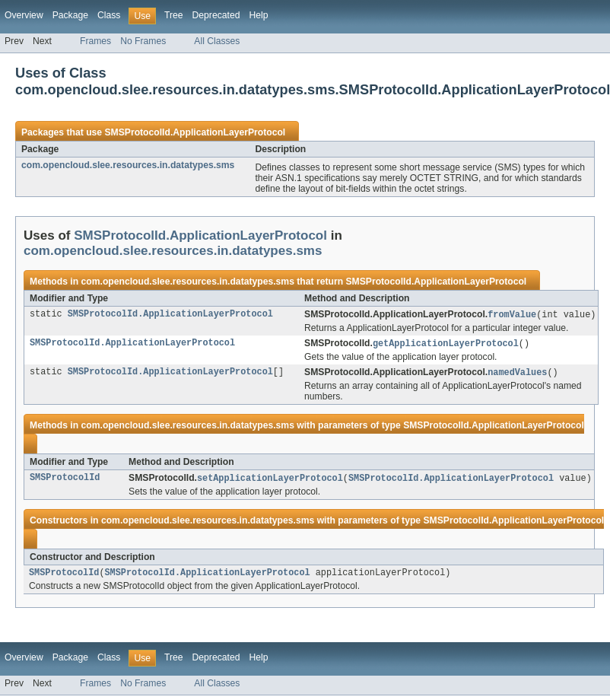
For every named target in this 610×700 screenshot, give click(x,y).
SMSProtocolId (65, 481)
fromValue (512, 315)
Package (70, 15)
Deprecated (216, 15)
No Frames (143, 41)
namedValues (517, 374)
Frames (95, 41)
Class (109, 15)
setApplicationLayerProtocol (270, 481)
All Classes (217, 41)
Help (258, 15)
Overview (24, 15)
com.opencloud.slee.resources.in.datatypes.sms (128, 165)
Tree (174, 15)
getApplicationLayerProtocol (446, 345)
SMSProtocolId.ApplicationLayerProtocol (195, 132)
